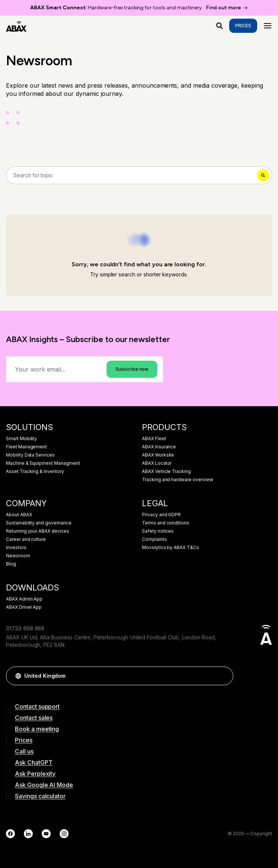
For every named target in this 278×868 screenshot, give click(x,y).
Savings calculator (40, 796)
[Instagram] (64, 834)
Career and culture (26, 539)
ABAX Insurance (159, 447)
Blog (11, 564)
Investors (16, 548)
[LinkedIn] (28, 834)
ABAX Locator (157, 463)
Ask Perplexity (35, 774)
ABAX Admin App (24, 599)
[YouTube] (46, 834)
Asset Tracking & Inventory (35, 471)
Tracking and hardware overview (178, 480)
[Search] (139, 175)
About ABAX (19, 515)
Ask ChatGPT (34, 762)
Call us (24, 751)
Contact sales (34, 718)
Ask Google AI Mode (44, 785)
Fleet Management (26, 447)
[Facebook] (10, 834)
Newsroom (18, 556)
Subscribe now (132, 369)
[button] (224, 676)
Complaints (154, 539)
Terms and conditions (166, 523)
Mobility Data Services (30, 455)
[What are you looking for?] (219, 26)
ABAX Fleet (154, 439)
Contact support (37, 706)
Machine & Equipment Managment (43, 463)
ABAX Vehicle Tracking (166, 471)
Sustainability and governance (39, 523)
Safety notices (158, 531)
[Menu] (268, 26)
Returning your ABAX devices (38, 531)
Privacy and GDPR (161, 515)
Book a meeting (37, 729)
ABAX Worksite (158, 455)
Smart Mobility (21, 439)
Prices (243, 26)
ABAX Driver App (24, 607)
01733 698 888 (25, 628)
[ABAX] (16, 26)
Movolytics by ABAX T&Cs (170, 548)
